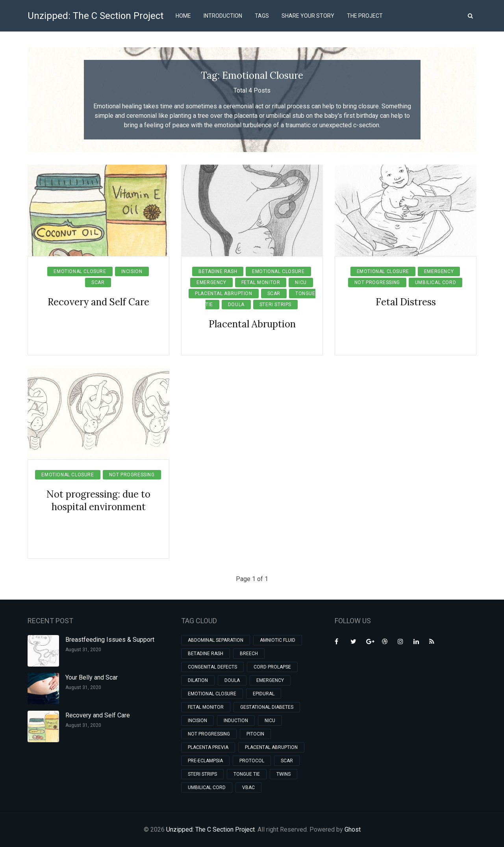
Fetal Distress (406, 302)
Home (183, 16)
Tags (262, 16)
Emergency (211, 282)
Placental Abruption (223, 293)
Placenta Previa (208, 747)
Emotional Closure (80, 271)
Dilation (198, 680)
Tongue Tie (247, 774)
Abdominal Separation (216, 640)
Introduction (223, 16)
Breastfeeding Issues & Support (110, 640)
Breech (249, 654)
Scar (98, 282)
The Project (365, 16)
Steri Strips (275, 305)
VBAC (248, 788)
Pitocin (255, 734)
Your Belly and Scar (92, 677)
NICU (301, 282)
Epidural (264, 694)
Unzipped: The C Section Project (95, 16)
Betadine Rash (218, 271)
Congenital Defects (212, 667)
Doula (236, 305)
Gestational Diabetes (267, 707)
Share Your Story (308, 16)
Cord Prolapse (272, 667)
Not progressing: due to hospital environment (98, 501)
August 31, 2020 (83, 650)
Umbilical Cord (435, 282)
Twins (283, 774)
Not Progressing (377, 282)
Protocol (252, 761)
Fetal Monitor (261, 282)
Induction (236, 721)
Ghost (353, 829)
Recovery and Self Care (98, 302)
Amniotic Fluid (278, 640)
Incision (132, 271)
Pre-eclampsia (205, 761)
